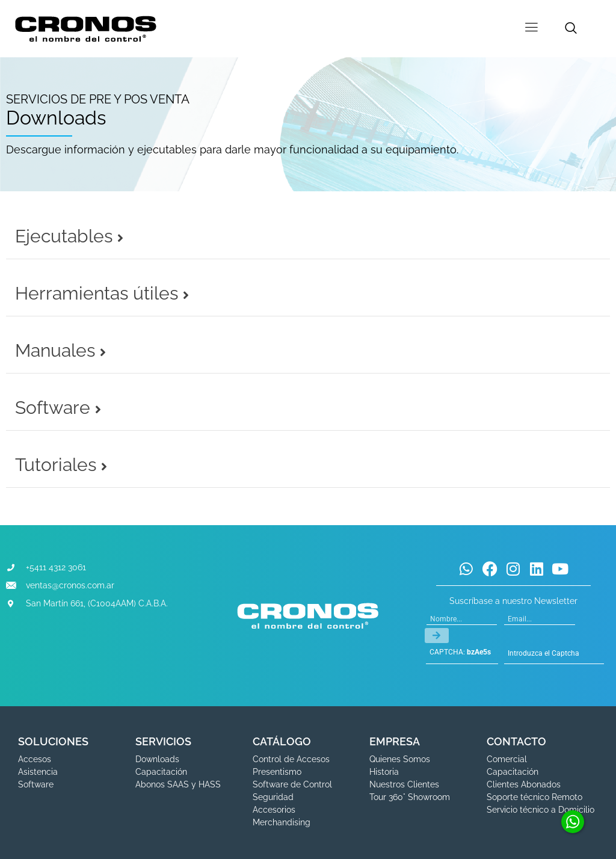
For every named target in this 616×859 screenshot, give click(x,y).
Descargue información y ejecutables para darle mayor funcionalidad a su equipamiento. (232, 149)
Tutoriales (61, 465)
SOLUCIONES (53, 741)
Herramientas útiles (102, 293)
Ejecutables (69, 236)
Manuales (60, 350)
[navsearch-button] (571, 29)
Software (58, 408)
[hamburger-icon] (531, 29)
